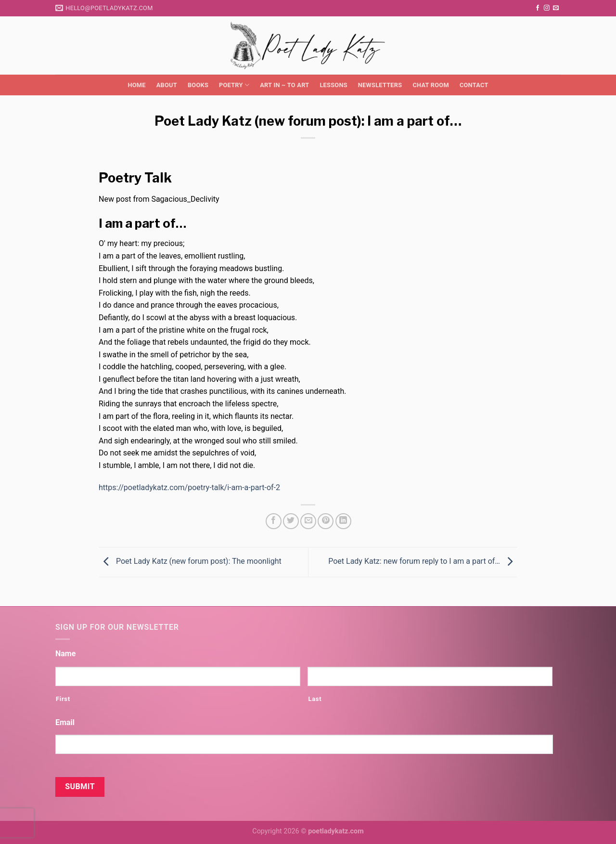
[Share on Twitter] (291, 521)
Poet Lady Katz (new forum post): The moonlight (190, 562)
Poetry (234, 85)
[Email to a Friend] (308, 521)
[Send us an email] (556, 8)
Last (315, 699)
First (63, 699)
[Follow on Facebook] (538, 8)
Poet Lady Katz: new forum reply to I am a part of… (423, 562)
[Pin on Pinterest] (326, 521)
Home (136, 85)
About (167, 85)
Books (198, 85)
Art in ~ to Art (284, 85)
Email (65, 722)
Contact (474, 85)
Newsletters (380, 85)
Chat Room (430, 85)
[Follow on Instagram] (547, 8)
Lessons (333, 85)
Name (65, 654)
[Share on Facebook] (274, 521)
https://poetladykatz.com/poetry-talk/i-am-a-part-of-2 (189, 487)
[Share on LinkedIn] (343, 521)
